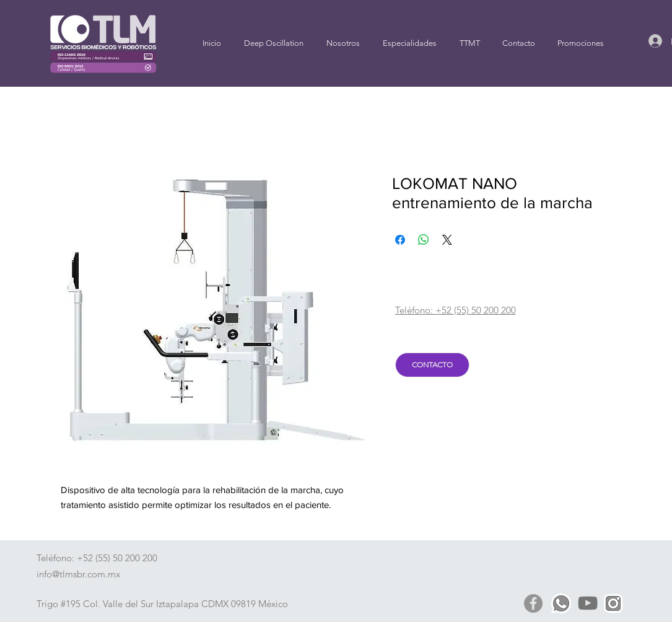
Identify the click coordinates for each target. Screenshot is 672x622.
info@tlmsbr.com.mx (78, 574)
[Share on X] (447, 240)
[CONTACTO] (432, 365)
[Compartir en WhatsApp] (424, 240)
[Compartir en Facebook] (400, 240)
